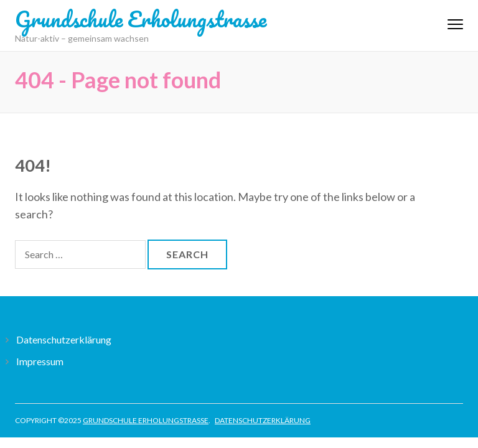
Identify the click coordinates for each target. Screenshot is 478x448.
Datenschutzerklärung (64, 339)
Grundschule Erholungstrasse (141, 19)
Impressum (40, 361)
